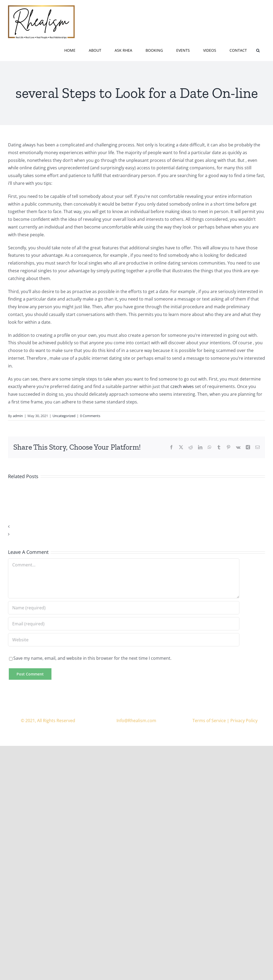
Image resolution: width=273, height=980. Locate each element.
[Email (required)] (124, 624)
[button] (258, 50)
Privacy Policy (244, 721)
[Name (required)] (124, 608)
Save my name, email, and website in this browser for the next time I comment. (92, 658)
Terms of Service (209, 721)
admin (18, 416)
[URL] (124, 640)
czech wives (182, 386)
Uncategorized (64, 416)
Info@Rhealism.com (136, 721)
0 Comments (90, 416)
